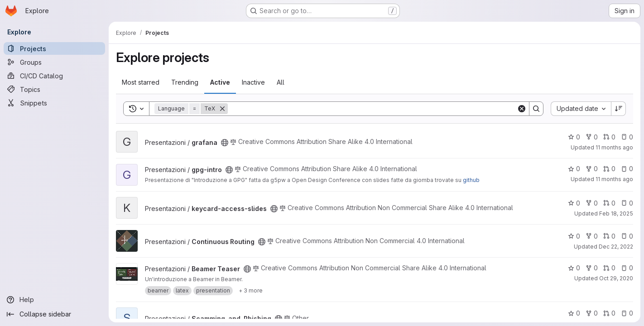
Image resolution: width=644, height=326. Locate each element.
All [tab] (281, 82)
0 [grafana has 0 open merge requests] (609, 137)
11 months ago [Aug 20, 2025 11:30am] (614, 147)
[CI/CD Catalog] (54, 76)
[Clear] (522, 109)
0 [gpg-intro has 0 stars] (574, 169)
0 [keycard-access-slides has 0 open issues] (627, 203)
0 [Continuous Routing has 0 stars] (574, 236)
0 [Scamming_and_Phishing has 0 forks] (592, 313)
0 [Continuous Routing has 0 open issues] (627, 236)
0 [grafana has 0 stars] (574, 137)
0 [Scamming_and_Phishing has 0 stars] (574, 313)
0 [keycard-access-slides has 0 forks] (592, 203)
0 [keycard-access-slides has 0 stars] (574, 203)
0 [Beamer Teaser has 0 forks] (592, 268)
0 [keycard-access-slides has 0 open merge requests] (609, 203)
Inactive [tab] (253, 82)
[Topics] (54, 89)
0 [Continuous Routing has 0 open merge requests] (609, 236)
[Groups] (54, 62)
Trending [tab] (185, 82)
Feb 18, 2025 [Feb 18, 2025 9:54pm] (616, 213)
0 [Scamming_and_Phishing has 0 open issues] (627, 313)
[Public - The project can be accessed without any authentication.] (225, 143)
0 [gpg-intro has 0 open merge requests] (609, 169)
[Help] (54, 300)
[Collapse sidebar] (54, 314)
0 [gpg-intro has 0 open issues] (627, 169)
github (471, 180)
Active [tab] (220, 82)
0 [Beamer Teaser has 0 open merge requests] (609, 268)
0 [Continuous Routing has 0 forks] (592, 236)
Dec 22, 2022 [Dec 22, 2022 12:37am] (616, 247)
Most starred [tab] (141, 82)
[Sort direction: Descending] (619, 109)
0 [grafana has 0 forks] (592, 137)
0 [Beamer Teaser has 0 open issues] (627, 268)
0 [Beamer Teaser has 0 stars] (574, 268)
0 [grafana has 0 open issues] (627, 137)
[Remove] (222, 109)
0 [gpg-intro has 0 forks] (592, 169)
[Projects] (54, 48)
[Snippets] (54, 103)
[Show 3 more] (251, 291)
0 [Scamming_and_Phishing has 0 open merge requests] (609, 313)
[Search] (372, 109)
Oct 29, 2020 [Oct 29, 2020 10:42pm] (616, 278)
